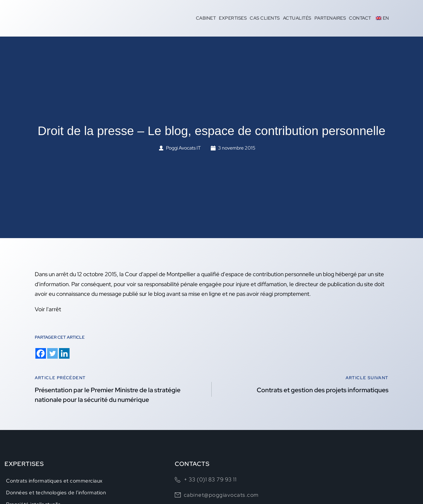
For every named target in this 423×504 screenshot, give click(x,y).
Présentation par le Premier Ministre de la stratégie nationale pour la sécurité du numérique (108, 395)
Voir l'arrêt (48, 309)
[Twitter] (52, 353)
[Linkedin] (64, 353)
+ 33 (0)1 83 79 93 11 (210, 479)
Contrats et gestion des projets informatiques (323, 390)
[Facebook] (41, 353)
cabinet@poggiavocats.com (221, 495)
